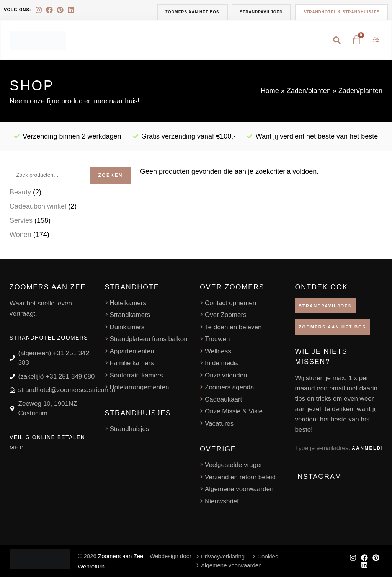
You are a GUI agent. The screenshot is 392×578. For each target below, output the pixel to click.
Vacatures (219, 424)
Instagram (318, 477)
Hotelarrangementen (140, 388)
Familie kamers (132, 364)
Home (270, 91)
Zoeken (110, 176)
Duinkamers (127, 328)
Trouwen (217, 340)
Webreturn (91, 567)
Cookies (268, 557)
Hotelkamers (128, 304)
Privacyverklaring (223, 557)
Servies (21, 221)
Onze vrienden (226, 376)
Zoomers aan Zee (121, 557)
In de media (222, 364)
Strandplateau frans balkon (149, 340)
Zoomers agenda (229, 388)
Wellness (218, 352)
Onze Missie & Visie (234, 412)
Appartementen (132, 352)
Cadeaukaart (223, 400)
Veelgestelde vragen (234, 466)
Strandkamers (130, 316)
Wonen (20, 235)
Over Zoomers (226, 316)
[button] (336, 41)
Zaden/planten (309, 91)
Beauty (20, 193)
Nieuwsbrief (222, 502)
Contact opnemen (230, 304)
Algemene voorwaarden (239, 490)
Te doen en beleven (233, 328)
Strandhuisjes (130, 430)
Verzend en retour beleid (240, 478)
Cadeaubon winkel (38, 207)
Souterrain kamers (136, 376)
